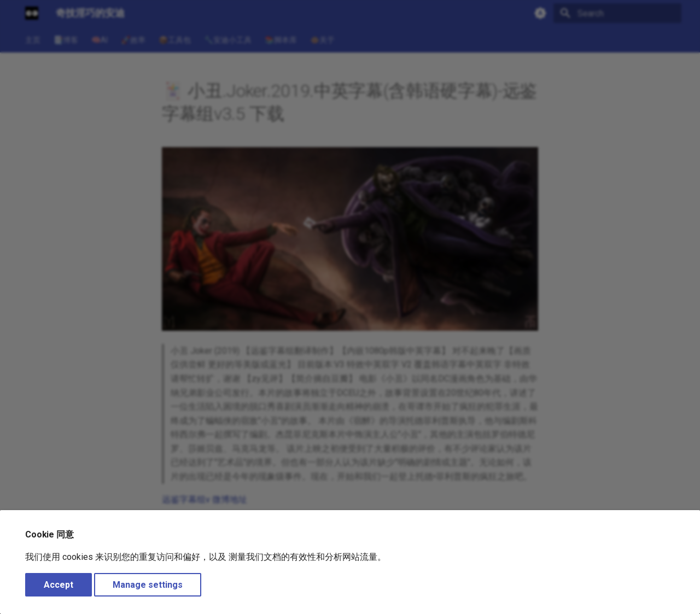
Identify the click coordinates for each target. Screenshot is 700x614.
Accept (59, 585)
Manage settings (148, 585)
